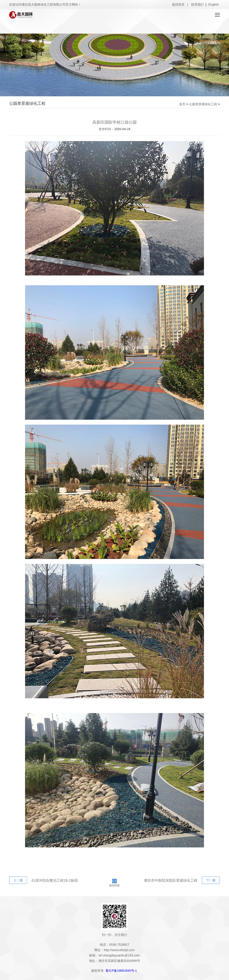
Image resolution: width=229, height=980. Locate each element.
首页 (182, 104)
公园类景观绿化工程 (203, 104)
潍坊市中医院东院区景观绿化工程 (171, 880)
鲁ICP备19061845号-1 (121, 971)
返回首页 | (180, 4)
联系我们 (198, 4)
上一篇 (18, 880)
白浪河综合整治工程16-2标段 (55, 880)
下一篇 (211, 880)
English (214, 4)
